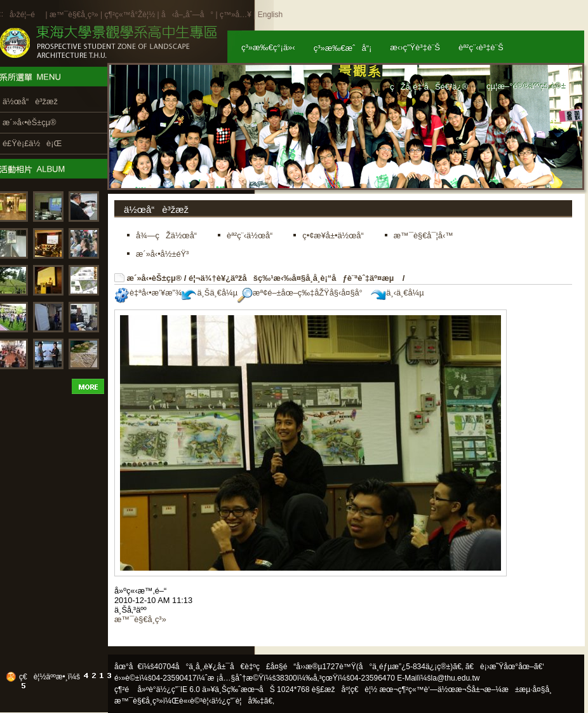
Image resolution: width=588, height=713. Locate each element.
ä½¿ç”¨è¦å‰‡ (238, 701)
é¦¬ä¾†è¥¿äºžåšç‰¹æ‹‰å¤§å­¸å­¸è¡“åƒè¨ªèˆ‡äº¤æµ (294, 278)
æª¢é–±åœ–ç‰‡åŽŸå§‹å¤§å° (303, 293)
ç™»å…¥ (236, 15)
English (270, 15)
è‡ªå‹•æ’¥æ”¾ (148, 293)
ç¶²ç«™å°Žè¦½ (130, 15)
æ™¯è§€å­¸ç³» (75, 15)
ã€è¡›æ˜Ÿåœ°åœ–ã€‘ (505, 667)
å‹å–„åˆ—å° (187, 15)
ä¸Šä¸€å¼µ (210, 293)
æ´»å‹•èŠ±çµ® (155, 278)
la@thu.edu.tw (456, 678)
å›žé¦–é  (26, 15)
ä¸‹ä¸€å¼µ (397, 293)
